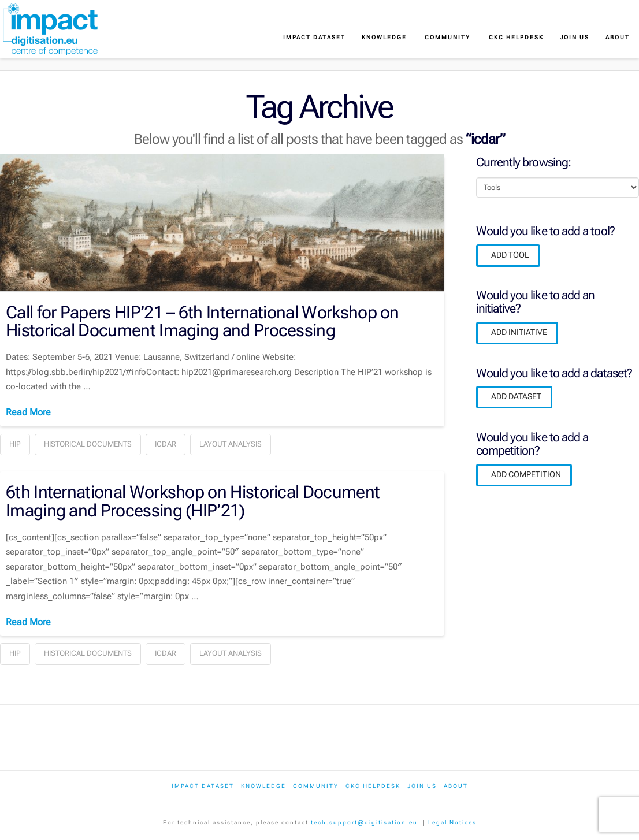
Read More (28, 412)
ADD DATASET (516, 396)
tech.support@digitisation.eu (364, 822)
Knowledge (263, 786)
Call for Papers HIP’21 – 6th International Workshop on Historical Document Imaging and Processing (203, 321)
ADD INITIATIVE (519, 332)
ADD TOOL (510, 255)
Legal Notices (452, 822)
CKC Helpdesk (373, 786)
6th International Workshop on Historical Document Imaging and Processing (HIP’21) (193, 501)
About (456, 786)
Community (316, 786)
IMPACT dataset (203, 786)
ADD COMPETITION (526, 474)
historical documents (88, 444)
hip (15, 444)
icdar (166, 444)
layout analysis (231, 444)
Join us (422, 786)
